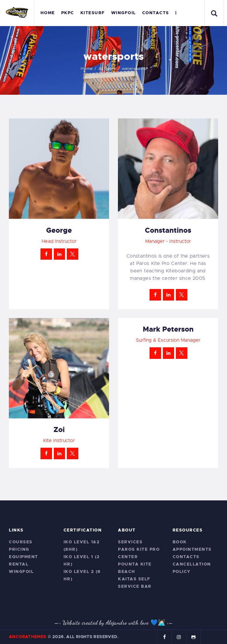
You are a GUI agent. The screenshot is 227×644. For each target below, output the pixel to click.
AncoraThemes (28, 637)
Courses (21, 542)
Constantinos (168, 230)
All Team (107, 68)
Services (130, 542)
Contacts (186, 557)
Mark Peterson (168, 329)
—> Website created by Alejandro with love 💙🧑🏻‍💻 (110, 623)
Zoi (59, 430)
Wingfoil (21, 571)
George (59, 230)
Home (87, 68)
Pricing (19, 549)
